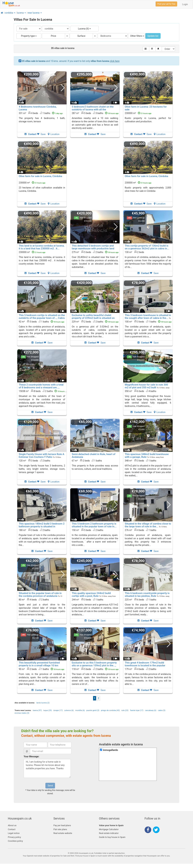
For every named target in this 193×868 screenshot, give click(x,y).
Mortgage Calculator (109, 829)
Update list (153, 36)
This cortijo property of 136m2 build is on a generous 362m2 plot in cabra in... (147, 247)
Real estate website (63, 833)
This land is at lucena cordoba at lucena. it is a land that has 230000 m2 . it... (42, 247)
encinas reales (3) (22, 713)
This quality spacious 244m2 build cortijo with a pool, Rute (91, 595)
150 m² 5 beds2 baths (87, 530)
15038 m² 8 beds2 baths (43, 391)
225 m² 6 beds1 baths (140, 599)
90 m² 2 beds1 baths (41, 669)
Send (50, 786)
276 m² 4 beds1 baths (140, 530)
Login (185, 4)
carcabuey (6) (151, 710)
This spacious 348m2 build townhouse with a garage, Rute (147, 456)
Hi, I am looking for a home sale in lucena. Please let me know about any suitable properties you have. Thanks (47, 768)
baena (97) (37, 710)
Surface (81, 36)
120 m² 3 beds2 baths (34, 460)
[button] (14, 13)
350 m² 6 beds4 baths (140, 391)
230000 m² (138, 113)
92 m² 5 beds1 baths (41, 321)
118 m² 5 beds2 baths (95, 669)
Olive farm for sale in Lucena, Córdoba (40, 176)
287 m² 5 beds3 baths (95, 113)
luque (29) (48, 710)
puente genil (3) (93, 710)
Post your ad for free (166, 4)
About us (12, 825)
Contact (12, 829)
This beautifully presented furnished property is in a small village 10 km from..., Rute (39, 665)
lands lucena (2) (43, 703)
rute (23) (125, 710)
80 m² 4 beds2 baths (34, 599)
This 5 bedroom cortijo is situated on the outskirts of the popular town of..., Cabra (42, 317)
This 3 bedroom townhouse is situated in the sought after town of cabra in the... (148, 317)
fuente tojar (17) (137, 710)
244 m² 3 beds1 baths (87, 599)
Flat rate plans (60, 829)
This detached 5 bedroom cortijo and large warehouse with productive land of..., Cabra (93, 249)
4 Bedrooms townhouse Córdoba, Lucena (38, 108)
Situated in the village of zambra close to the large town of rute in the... (148, 525)
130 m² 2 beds (134, 252)
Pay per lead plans (62, 825)
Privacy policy (14, 837)
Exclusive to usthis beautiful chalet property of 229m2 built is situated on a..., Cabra (93, 318)
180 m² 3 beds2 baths (34, 530)
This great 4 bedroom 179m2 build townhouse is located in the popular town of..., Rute (145, 665)
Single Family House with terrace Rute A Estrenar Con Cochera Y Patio (41, 456)
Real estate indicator (109, 833)
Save (41, 134)
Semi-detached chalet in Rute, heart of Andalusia (94, 456)
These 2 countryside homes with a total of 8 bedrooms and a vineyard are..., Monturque (41, 388)
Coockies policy (15, 841)
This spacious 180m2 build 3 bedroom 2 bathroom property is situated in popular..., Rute (42, 526)
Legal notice (14, 833)
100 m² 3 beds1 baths (148, 321)
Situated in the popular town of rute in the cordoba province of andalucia (40, 595)
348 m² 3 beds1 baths (140, 460)
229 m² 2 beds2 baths (95, 321)
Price (54, 36)
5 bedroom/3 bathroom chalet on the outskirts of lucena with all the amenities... (93, 110)
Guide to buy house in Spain (112, 837)
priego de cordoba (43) (110, 710)
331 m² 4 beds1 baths (41, 113)
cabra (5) (162, 710)
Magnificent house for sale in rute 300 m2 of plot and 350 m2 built (146, 386)
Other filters (137, 36)
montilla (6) (80, 710)
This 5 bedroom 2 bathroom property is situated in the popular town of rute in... (94, 525)
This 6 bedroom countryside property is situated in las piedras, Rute (147, 595)
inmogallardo (110, 750)
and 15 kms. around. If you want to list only (71, 61)
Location (53, 134)
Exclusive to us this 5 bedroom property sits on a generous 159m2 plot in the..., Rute (94, 665)
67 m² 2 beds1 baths (87, 460)
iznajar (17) (58, 710)
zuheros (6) (69, 710)
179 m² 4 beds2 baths (140, 669)
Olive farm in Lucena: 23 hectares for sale (146, 108)
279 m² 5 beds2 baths (95, 252)
